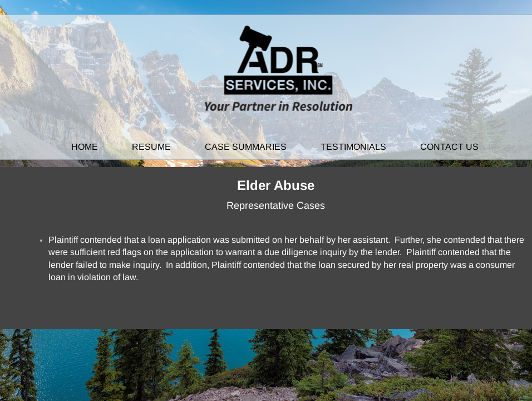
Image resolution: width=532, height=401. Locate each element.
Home (85, 147)
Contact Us (449, 147)
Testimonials (353, 147)
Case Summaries (246, 147)
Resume (151, 147)
